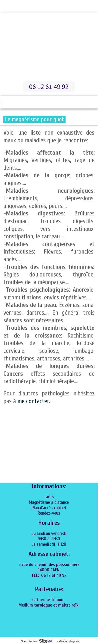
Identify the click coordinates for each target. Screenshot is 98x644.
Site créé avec (38, 641)
